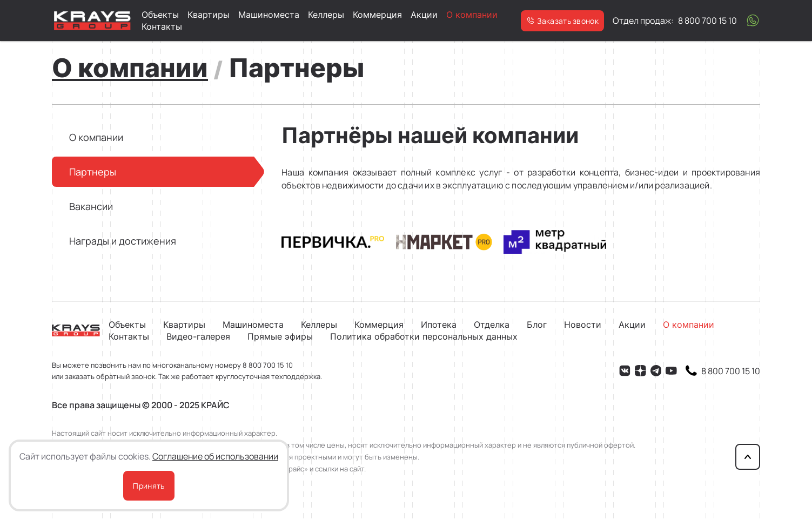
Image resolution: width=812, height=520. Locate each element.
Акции (424, 15)
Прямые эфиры (280, 336)
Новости (583, 325)
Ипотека (439, 325)
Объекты (160, 15)
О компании (472, 15)
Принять (149, 486)
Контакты (162, 26)
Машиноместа (269, 15)
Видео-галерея (198, 336)
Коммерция (377, 15)
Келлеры (326, 15)
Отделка (492, 325)
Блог (537, 325)
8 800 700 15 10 (268, 365)
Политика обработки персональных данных (424, 336)
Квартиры (209, 15)
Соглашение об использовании (215, 456)
